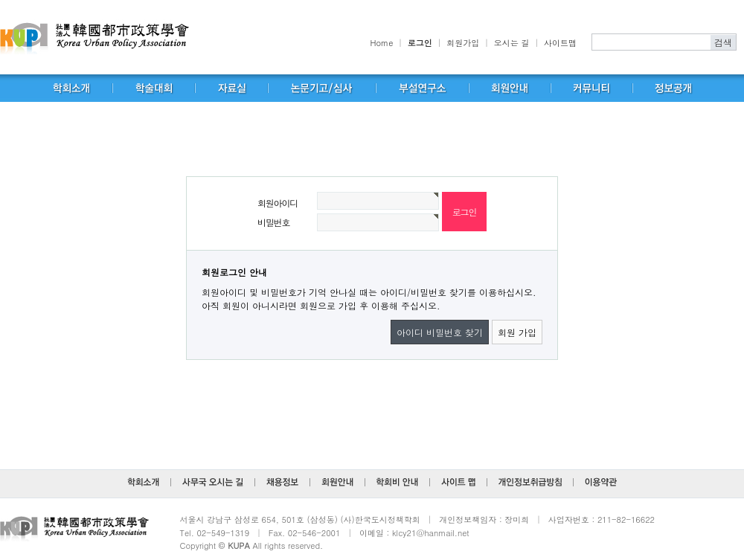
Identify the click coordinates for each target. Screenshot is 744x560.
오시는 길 (512, 43)
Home (382, 43)
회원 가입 (517, 332)
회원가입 (463, 43)
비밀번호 (273, 222)
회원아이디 (278, 203)
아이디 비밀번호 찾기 (440, 332)
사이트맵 (560, 43)
